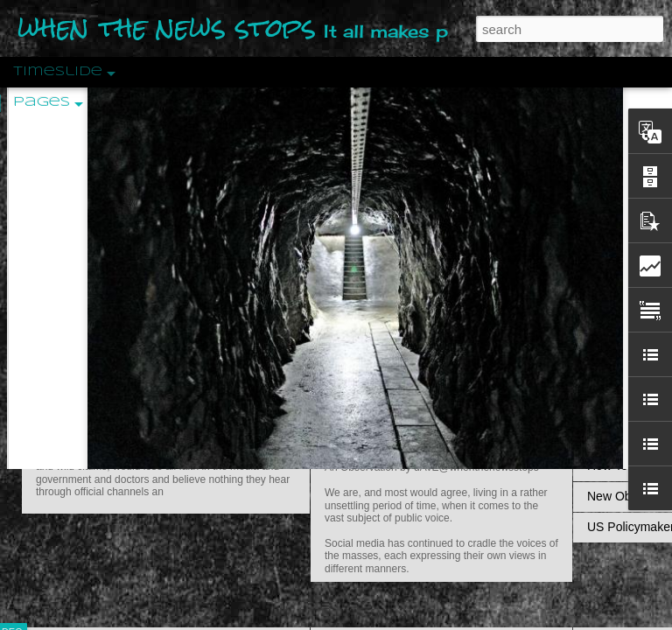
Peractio (74, 406)
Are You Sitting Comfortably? (425, 448)
